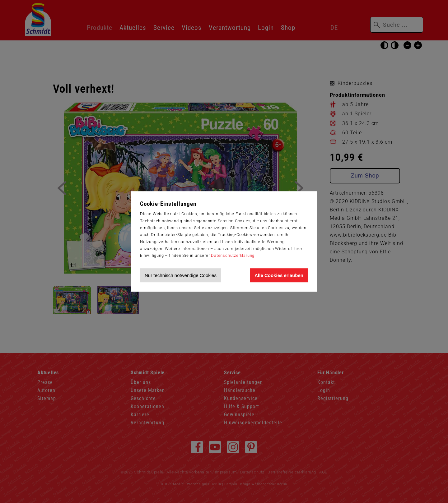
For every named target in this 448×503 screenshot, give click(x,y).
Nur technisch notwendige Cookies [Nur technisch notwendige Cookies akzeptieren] (181, 275)
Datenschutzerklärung (233, 255)
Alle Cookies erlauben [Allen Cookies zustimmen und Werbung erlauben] (279, 275)
